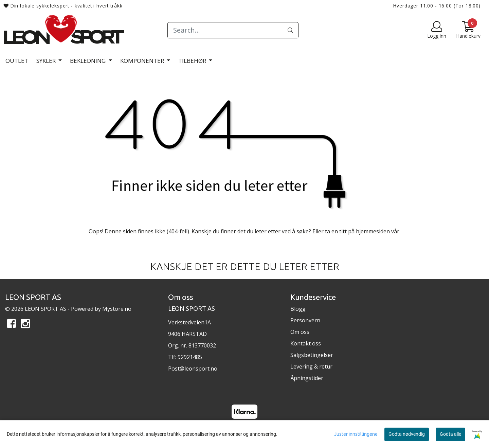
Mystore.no (117, 309)
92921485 (190, 357)
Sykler (47, 61)
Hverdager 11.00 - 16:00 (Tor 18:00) (437, 6)
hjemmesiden (373, 231)
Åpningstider (307, 378)
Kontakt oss (306, 343)
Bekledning (88, 61)
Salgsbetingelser (312, 355)
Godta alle (450, 434)
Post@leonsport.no (193, 369)
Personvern (305, 320)
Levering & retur (311, 366)
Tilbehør (193, 61)
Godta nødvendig (407, 434)
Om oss (300, 332)
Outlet (17, 61)
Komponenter (143, 61)
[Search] (233, 30)
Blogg (298, 309)
